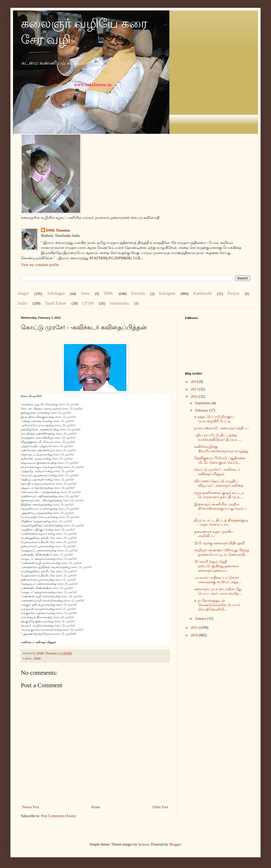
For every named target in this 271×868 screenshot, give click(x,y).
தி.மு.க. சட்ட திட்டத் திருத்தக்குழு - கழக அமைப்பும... (221, 522)
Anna (85, 293)
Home (96, 807)
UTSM (88, 303)
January (201, 619)
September (203, 403)
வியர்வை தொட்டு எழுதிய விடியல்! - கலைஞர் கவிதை (219, 483)
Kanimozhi (202, 293)
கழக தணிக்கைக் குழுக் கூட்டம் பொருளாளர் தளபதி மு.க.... (219, 495)
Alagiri (23, 293)
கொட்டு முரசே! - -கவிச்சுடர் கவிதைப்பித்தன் (217, 472)
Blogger (175, 844)
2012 (195, 397)
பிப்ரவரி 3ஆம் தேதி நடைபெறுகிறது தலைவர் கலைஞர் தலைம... (217, 566)
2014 (195, 382)
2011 (195, 628)
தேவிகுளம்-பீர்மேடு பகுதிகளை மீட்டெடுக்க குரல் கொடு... (220, 460)
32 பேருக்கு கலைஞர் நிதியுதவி (220, 543)
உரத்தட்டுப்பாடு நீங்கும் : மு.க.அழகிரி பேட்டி (215, 419)
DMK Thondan (58, 230)
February (202, 410)
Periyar (233, 293)
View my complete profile (40, 265)
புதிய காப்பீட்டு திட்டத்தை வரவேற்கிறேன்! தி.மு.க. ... (218, 437)
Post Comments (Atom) (58, 816)
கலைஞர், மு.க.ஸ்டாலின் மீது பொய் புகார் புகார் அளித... (218, 591)
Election (138, 293)
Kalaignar (167, 293)
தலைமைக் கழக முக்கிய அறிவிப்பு (214, 534)
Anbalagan (56, 293)
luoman (144, 844)
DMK (109, 293)
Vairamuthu (119, 303)
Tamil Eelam (56, 303)
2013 (195, 389)
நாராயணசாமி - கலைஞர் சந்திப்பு (221, 428)
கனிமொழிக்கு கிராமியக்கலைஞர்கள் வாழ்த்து (221, 449)
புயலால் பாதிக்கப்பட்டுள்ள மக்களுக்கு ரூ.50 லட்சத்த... (218, 580)
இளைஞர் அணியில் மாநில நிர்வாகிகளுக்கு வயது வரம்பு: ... (220, 509)
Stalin (22, 303)
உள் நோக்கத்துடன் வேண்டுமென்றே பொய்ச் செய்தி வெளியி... (217, 605)
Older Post (161, 807)
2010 (195, 635)
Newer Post (31, 807)
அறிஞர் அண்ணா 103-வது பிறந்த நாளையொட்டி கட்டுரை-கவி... (222, 552)
